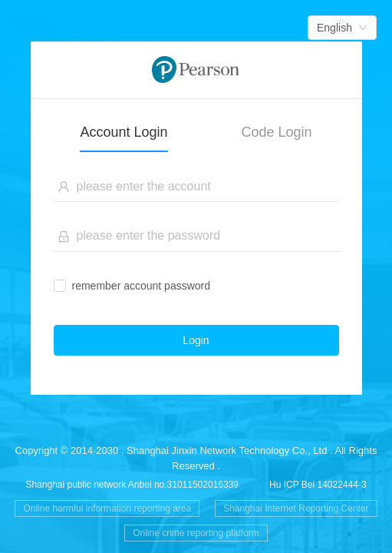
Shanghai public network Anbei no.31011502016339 (132, 485)
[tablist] (196, 126)
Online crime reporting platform (196, 533)
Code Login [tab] (277, 132)
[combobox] (342, 28)
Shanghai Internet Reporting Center (296, 508)
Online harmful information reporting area (107, 508)
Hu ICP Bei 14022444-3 (318, 485)
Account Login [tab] (124, 132)
